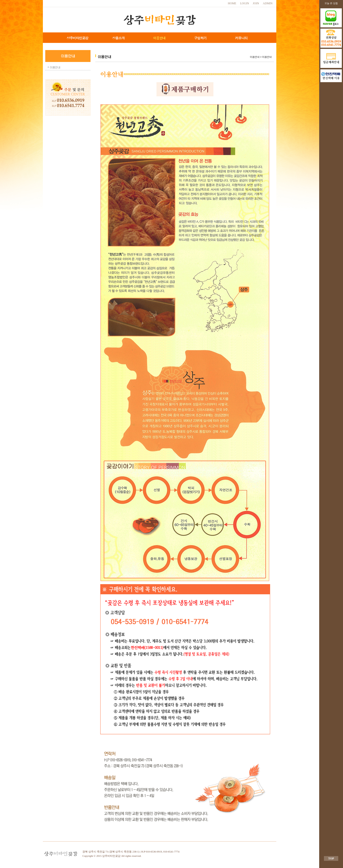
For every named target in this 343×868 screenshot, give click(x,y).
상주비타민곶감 (78, 38)
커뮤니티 (241, 38)
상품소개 (118, 38)
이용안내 (159, 38)
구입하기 (200, 38)
